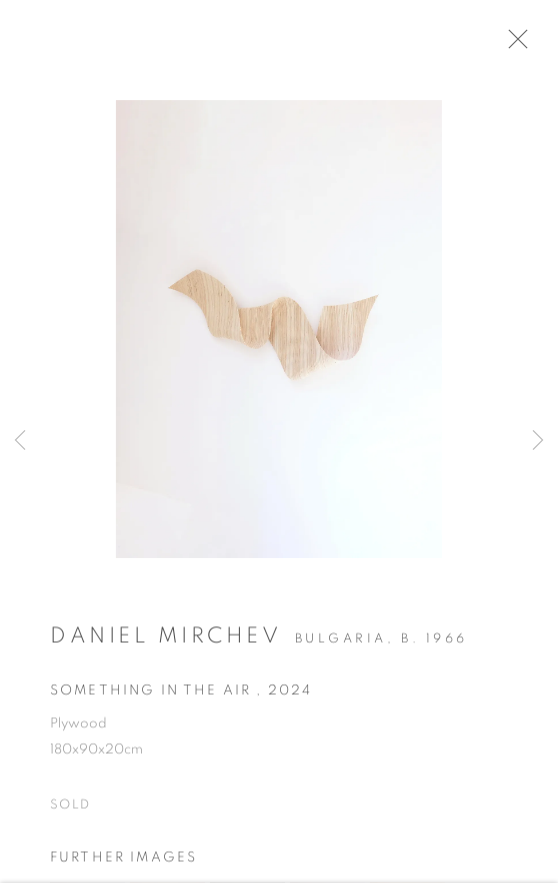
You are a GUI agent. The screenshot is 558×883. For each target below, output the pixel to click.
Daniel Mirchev (165, 643)
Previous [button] (20, 441)
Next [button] (538, 441)
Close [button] (530, 45)
